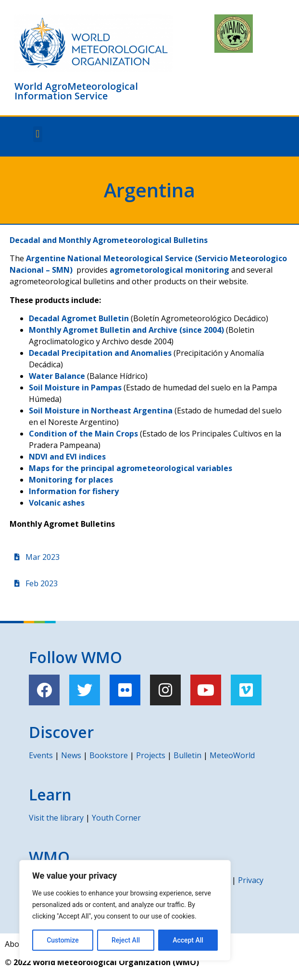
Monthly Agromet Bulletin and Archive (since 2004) (126, 330)
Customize (63, 940)
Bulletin (187, 755)
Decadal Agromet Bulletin (79, 318)
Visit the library (56, 818)
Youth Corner (116, 818)
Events (41, 755)
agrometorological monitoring (169, 270)
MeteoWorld (232, 755)
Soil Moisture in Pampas (75, 387)
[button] (38, 134)
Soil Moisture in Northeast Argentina (101, 411)
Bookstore (109, 755)
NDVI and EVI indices (67, 457)
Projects (151, 755)
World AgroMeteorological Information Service (76, 91)
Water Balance (57, 376)
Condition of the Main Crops (83, 434)
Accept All (188, 940)
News (71, 755)
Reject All (126, 940)
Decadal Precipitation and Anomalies (100, 353)
